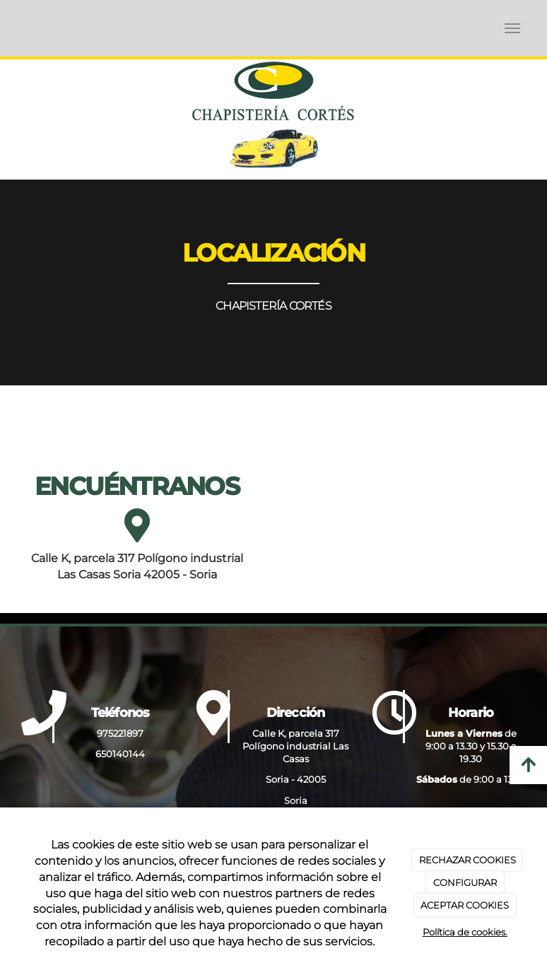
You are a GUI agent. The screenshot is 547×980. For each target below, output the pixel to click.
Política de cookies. (465, 932)
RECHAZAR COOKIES (467, 860)
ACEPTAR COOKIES (465, 905)
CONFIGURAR (465, 882)
